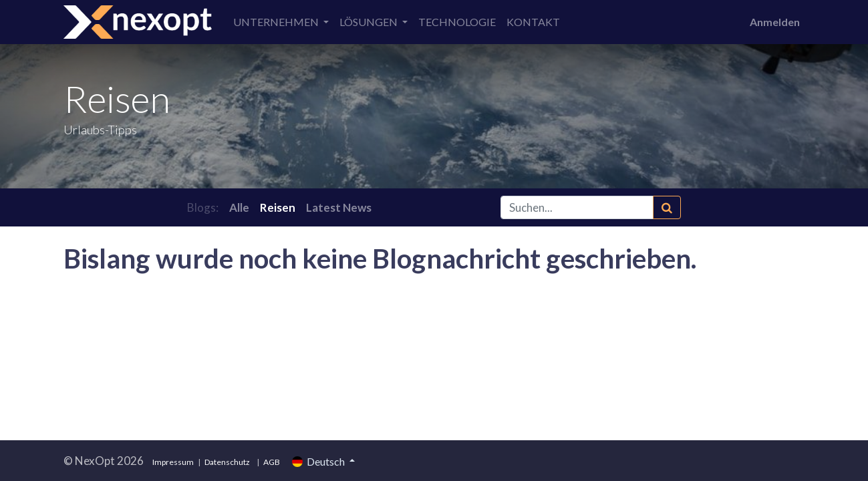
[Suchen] (667, 208)
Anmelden (775, 22)
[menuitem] (457, 22)
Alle (239, 207)
